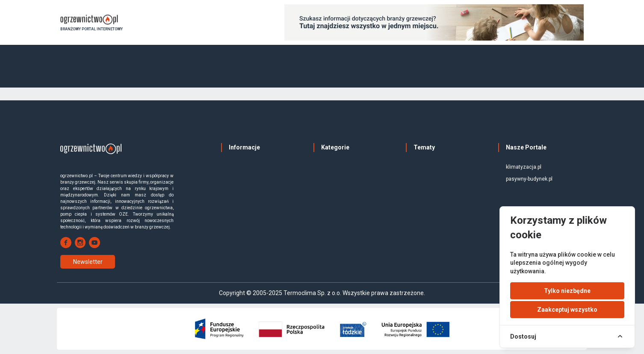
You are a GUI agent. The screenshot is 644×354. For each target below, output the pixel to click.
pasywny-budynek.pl (529, 179)
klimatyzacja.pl (524, 167)
